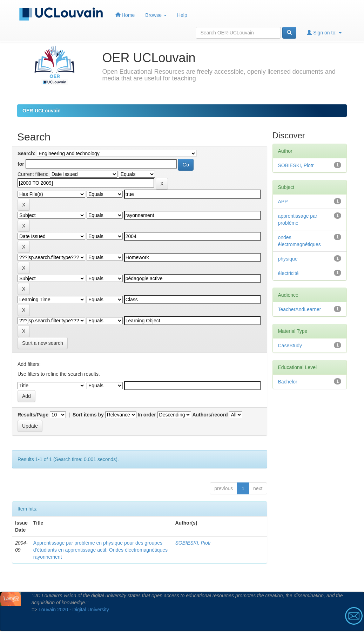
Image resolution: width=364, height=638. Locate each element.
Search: (26, 153)
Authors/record (210, 415)
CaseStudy (290, 346)
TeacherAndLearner (300, 309)
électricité (288, 273)
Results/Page (33, 415)
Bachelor (288, 382)
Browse (156, 15)
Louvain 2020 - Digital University (74, 610)
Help (182, 15)
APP (283, 202)
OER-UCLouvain (42, 111)
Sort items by (88, 415)
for (21, 164)
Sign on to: (324, 32)
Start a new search (43, 343)
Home (125, 15)
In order (147, 415)
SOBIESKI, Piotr (193, 543)
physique (288, 259)
